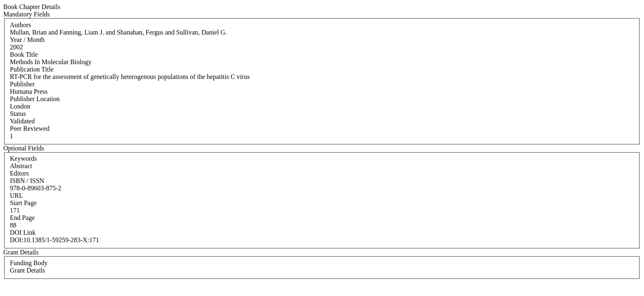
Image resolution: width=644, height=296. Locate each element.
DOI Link (23, 232)
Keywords (23, 158)
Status (18, 114)
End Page (22, 218)
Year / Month (27, 40)
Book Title (24, 54)
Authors (21, 25)
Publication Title (32, 69)
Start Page (23, 203)
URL (16, 195)
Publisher (22, 84)
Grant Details (28, 270)
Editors (19, 173)
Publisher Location (35, 99)
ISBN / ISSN (27, 181)
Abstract (21, 166)
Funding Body (29, 263)
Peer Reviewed (30, 128)
